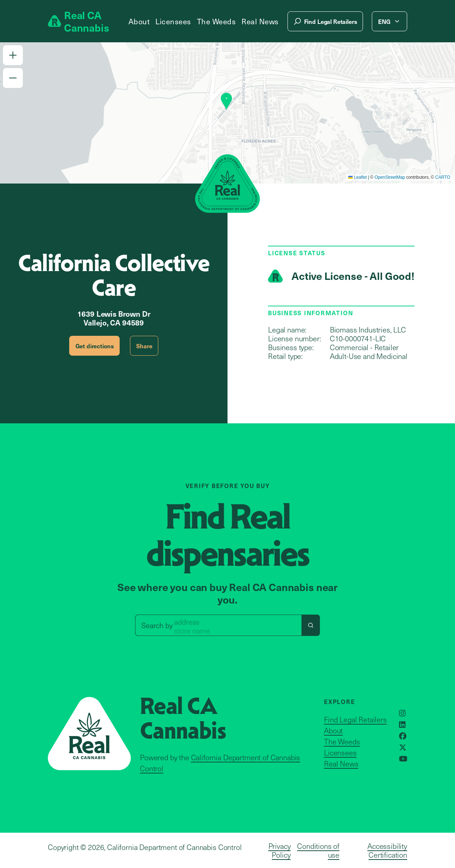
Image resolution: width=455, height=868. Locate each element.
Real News (260, 21)
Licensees (173, 21)
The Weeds (216, 21)
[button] (13, 55)
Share (144, 346)
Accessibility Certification (387, 850)
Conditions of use (318, 850)
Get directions (95, 346)
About (139, 21)
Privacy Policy (280, 850)
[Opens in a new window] (402, 713)
